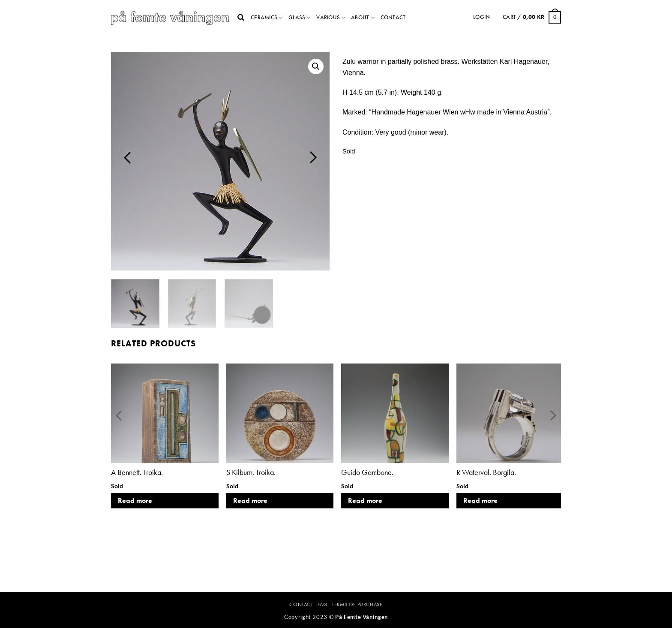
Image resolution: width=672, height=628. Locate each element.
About (360, 17)
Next (313, 157)
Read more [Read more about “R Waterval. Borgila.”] (480, 500)
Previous (127, 157)
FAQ (323, 604)
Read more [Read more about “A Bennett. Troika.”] (135, 500)
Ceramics (264, 17)
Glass (297, 17)
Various (328, 17)
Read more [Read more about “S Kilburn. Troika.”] (250, 500)
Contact (393, 17)
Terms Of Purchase (357, 604)
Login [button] (481, 17)
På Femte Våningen (361, 617)
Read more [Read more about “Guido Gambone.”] (365, 500)
